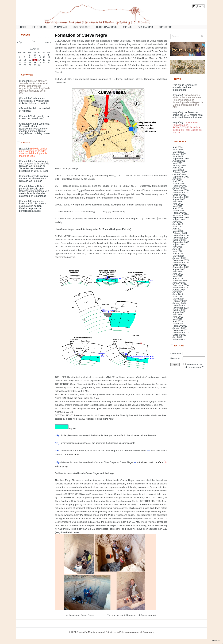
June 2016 (178, 249)
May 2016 (177, 251)
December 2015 (181, 260)
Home (23, 27)
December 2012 (181, 330)
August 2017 (179, 220)
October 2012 (179, 335)
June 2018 (178, 204)
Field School (40, 27)
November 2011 (181, 339)
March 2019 (178, 183)
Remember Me (194, 365)
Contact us (165, 27)
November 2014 (181, 287)
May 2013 (177, 319)
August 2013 (179, 312)
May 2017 (177, 226)
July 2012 (177, 337)
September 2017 (181, 217)
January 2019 (179, 188)
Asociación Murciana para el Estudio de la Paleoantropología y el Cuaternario (115, 632)
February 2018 (180, 213)
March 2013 (178, 324)
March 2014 (178, 299)
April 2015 (178, 278)
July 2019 (177, 179)
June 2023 (178, 150)
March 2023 (178, 152)
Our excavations (108, 27)
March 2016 (178, 256)
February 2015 (180, 281)
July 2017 (177, 222)
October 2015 (179, 265)
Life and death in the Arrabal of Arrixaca (34, 110)
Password (175, 358)
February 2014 (180, 301)
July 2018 (177, 202)
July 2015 (177, 272)
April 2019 (178, 181)
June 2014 (178, 294)
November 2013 (181, 308)
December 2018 (181, 190)
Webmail (217, 640)
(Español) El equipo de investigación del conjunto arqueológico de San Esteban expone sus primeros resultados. (33, 206)
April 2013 (178, 321)
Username (176, 353)
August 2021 (179, 161)
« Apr (20, 42)
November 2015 (181, 263)
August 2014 (179, 290)
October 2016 (179, 240)
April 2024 (178, 147)
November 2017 (181, 215)
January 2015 (179, 283)
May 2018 (177, 206)
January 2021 (179, 165)
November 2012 (181, 333)
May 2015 (177, 276)
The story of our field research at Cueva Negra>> (132, 615)
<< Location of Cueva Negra (80, 615)
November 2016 (181, 238)
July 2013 (177, 315)
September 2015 (181, 267)
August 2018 (179, 199)
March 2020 (178, 170)
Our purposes (82, 27)
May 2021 (177, 163)
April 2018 (178, 208)
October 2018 (179, 195)
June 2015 (178, 274)
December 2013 (181, 305)
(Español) (35, 87)
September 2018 (181, 197)
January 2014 (179, 303)
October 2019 (179, 174)
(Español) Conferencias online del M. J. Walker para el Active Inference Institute (34, 101)
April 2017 (178, 229)
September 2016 (181, 242)
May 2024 (34, 49)
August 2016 (179, 244)
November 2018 (181, 193)
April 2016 (178, 254)
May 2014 (177, 296)
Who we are (61, 27)
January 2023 (179, 154)
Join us (128, 27)
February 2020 (180, 172)
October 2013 (179, 310)
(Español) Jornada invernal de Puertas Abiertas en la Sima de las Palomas (34, 179)
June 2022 (178, 156)
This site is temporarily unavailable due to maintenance (185, 87)
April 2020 (178, 168)
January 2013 (179, 328)
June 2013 (178, 317)
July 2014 (177, 292)
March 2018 (178, 211)
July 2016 (177, 247)
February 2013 (180, 326)
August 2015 (179, 269)
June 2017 (178, 224)
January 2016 (179, 258)
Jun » (48, 42)
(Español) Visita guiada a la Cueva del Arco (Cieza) (34, 117)
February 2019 (180, 186)
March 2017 (178, 231)
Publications (145, 27)
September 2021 (181, 159)
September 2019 (181, 177)
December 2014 (181, 285)
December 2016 (181, 235)
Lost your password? (193, 367)
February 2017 (180, 233)
